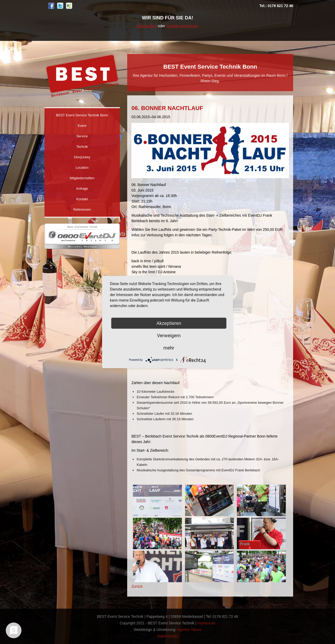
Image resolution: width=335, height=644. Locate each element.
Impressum (206, 623)
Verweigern (169, 335)
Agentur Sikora (189, 630)
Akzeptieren (169, 323)
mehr (169, 348)
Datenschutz (167, 636)
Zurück (137, 586)
